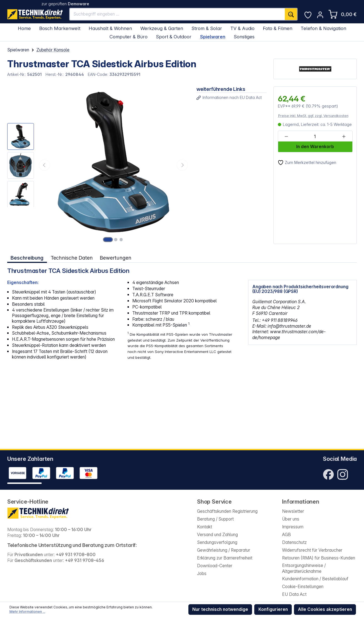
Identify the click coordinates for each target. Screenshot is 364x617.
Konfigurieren (273, 609)
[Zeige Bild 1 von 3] (108, 240)
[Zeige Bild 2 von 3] (116, 240)
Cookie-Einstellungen (303, 587)
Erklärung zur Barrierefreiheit (225, 558)
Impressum (293, 527)
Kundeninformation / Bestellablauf (315, 579)
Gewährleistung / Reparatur (224, 550)
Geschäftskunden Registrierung (227, 511)
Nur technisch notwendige (220, 609)
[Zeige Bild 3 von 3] (121, 240)
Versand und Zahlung (217, 535)
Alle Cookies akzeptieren (325, 609)
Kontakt (205, 527)
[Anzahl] (315, 136)
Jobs (202, 574)
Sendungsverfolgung (217, 542)
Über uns (291, 519)
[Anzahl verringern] (286, 136)
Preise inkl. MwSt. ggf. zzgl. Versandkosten (313, 116)
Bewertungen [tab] (115, 258)
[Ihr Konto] (320, 15)
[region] (98, 165)
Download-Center (215, 566)
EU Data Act (294, 594)
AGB (286, 535)
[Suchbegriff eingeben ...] (177, 14)
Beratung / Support (215, 519)
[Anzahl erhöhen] (344, 136)
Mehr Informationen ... (27, 612)
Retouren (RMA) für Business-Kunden (319, 558)
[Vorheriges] (44, 165)
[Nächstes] (182, 165)
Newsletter (293, 511)
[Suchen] (291, 14)
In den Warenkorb (315, 147)
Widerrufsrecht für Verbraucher (312, 550)
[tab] (27, 258)
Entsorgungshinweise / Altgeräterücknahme (304, 568)
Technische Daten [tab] (71, 258)
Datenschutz (294, 542)
